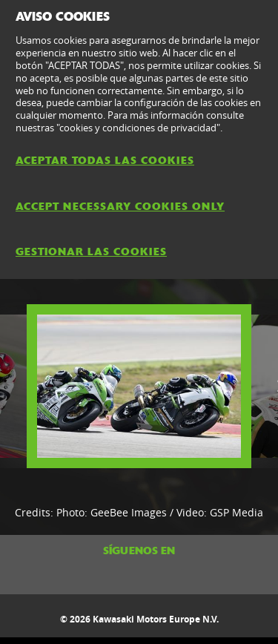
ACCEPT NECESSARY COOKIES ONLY (120, 206)
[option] (139, 386)
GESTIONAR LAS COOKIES (91, 252)
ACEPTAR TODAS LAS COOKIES (105, 160)
